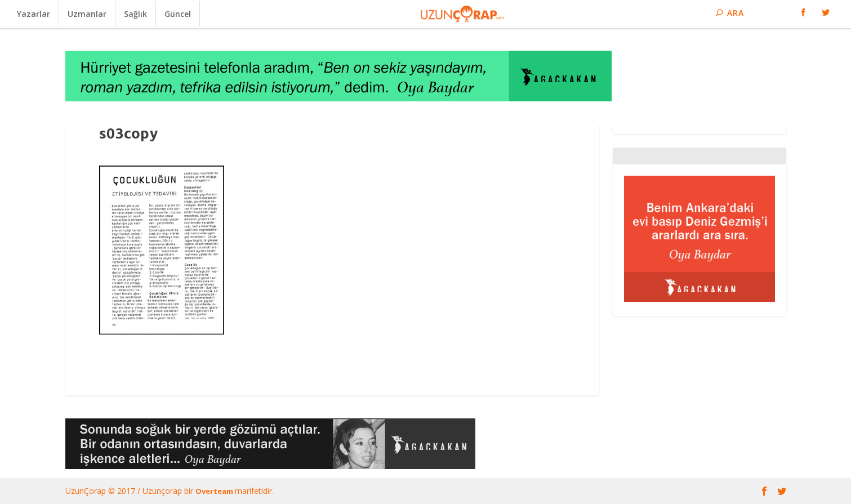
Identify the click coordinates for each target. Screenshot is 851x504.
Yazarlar (34, 14)
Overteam (215, 491)
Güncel (178, 14)
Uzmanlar (87, 14)
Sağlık (135, 14)
